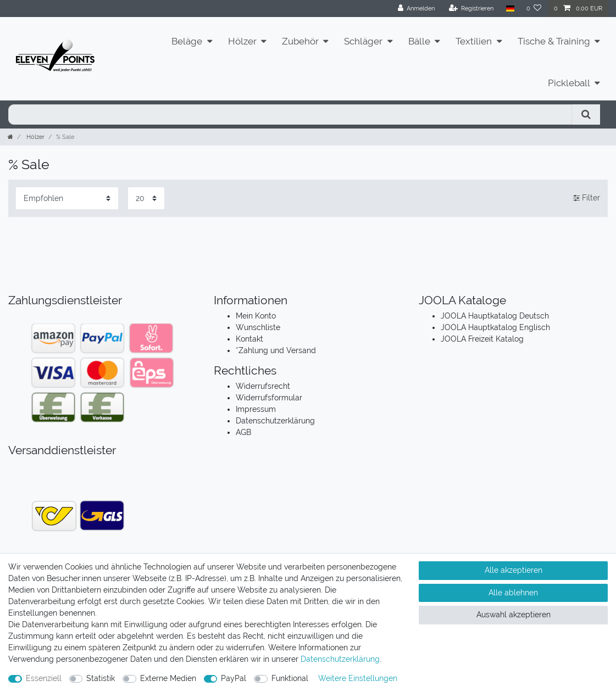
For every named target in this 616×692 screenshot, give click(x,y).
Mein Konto (256, 316)
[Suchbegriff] (290, 115)
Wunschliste (258, 327)
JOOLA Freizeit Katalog (482, 339)
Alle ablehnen (513, 593)
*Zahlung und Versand (276, 350)
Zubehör (300, 41)
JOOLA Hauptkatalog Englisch (495, 327)
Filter (587, 198)
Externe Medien (168, 678)
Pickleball (569, 83)
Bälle (419, 41)
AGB (243, 432)
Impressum (256, 409)
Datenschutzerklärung (275, 421)
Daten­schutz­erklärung (340, 659)
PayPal (234, 678)
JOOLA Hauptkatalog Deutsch (495, 316)
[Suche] (586, 115)
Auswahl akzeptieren (514, 615)
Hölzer (242, 41)
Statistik (101, 678)
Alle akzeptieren (514, 570)
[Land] (510, 9)
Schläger (363, 41)
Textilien (474, 41)
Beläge (187, 41)
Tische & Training (554, 41)
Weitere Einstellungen (358, 678)
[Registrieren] (471, 9)
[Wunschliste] (534, 9)
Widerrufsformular (269, 398)
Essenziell (44, 678)
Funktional (290, 678)
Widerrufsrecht (263, 386)
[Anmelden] (417, 9)
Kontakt (249, 339)
